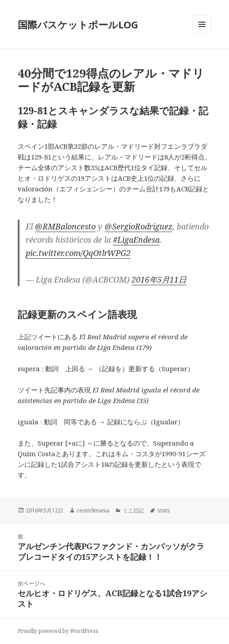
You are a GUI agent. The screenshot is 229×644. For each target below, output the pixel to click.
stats (164, 510)
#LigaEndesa (136, 240)
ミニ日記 (133, 510)
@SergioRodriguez (138, 226)
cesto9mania (93, 510)
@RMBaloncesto (65, 226)
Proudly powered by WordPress (58, 631)
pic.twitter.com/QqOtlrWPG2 (78, 253)
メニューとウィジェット (202, 33)
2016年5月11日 (159, 279)
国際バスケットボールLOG (78, 24)
